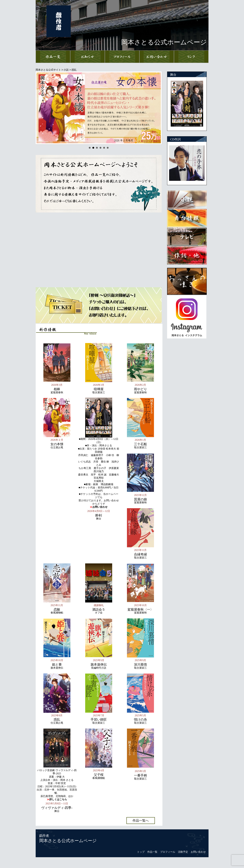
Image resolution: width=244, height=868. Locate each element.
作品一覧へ (141, 821)
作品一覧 (152, 852)
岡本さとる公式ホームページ (68, 841)
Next (156, 108)
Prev (41, 108)
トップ (141, 852)
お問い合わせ (198, 852)
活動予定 (183, 852)
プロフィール (168, 852)
